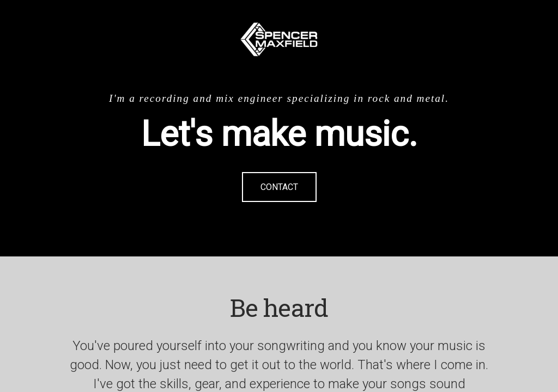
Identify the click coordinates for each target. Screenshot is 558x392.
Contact (279, 187)
